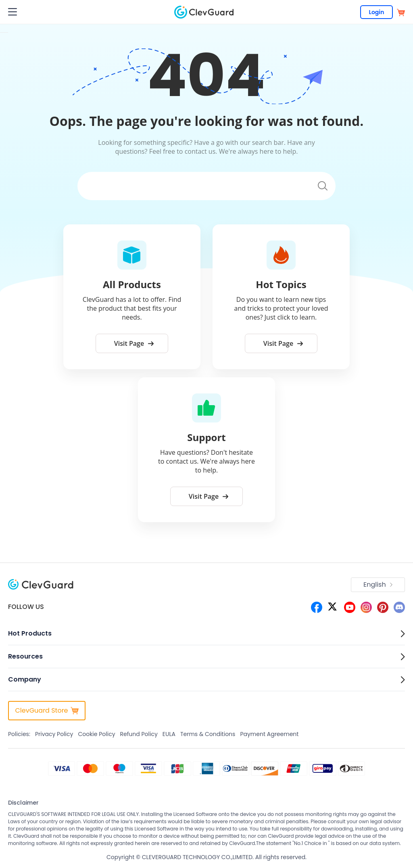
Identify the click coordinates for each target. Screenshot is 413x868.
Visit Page (134, 343)
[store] (401, 12)
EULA (169, 734)
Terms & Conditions (208, 734)
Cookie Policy (96, 734)
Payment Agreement (269, 734)
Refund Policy (139, 734)
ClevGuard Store (47, 710)
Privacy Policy (54, 734)
